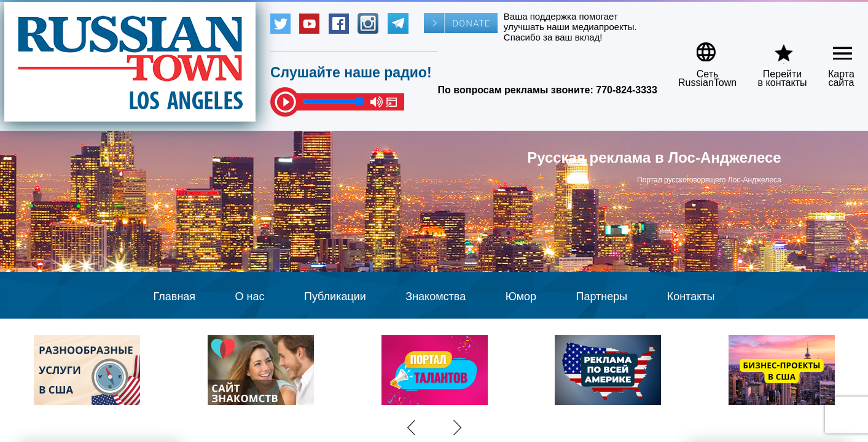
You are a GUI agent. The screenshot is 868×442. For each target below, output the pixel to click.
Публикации (335, 297)
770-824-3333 (627, 90)
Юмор (521, 297)
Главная (175, 297)
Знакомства (436, 297)
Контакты (691, 297)
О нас (250, 297)
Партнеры (602, 297)
